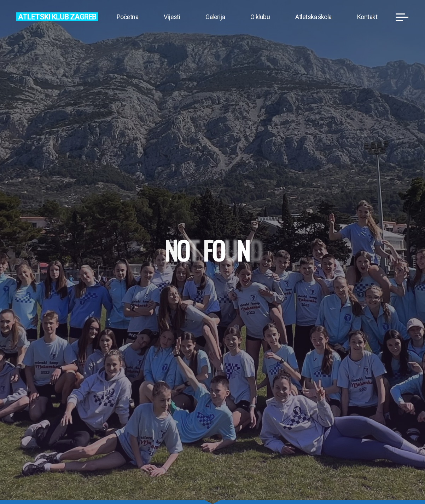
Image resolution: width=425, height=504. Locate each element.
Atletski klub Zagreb (57, 16)
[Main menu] (402, 17)
